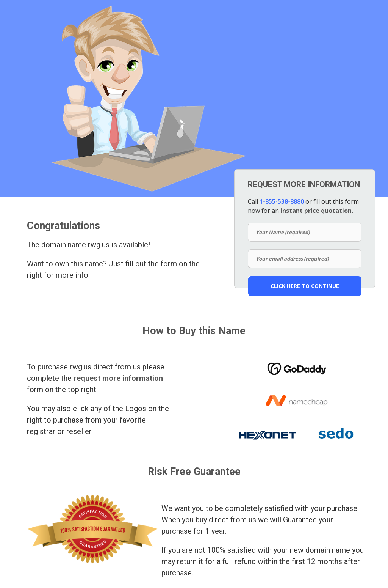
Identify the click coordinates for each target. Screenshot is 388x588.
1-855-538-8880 (282, 201)
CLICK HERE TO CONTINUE (305, 286)
